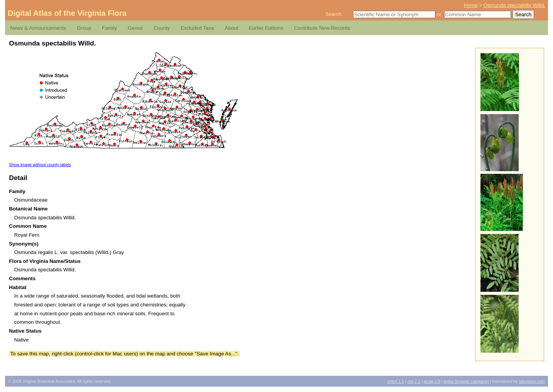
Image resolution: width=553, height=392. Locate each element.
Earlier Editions (266, 28)
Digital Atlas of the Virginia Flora (67, 13)
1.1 (396, 381)
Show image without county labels (40, 165)
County (162, 28)
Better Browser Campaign (466, 381)
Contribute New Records (322, 28)
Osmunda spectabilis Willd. (514, 5)
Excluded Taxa (197, 28)
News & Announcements (38, 28)
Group (84, 28)
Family (109, 28)
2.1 (414, 381)
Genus (135, 28)
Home (471, 5)
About (231, 28)
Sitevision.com (532, 381)
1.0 (432, 381)
